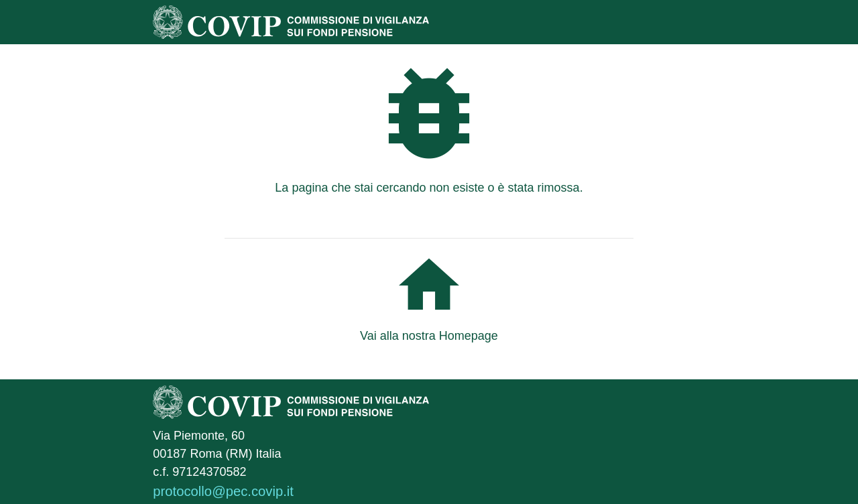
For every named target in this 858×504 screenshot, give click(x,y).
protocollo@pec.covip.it (223, 491)
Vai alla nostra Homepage (429, 336)
